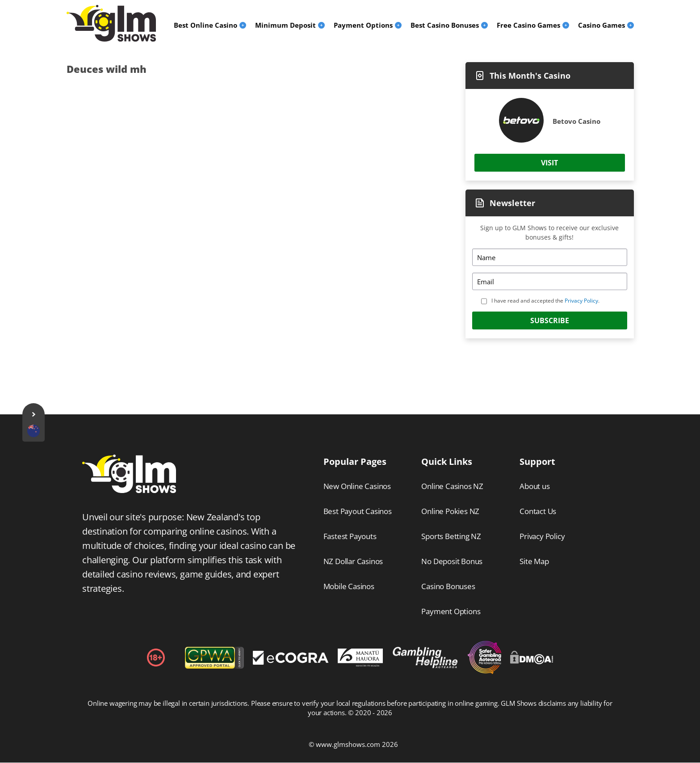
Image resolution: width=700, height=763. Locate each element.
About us (534, 486)
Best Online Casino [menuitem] (205, 25)
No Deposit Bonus (452, 561)
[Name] (549, 257)
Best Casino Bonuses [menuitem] (445, 25)
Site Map (534, 561)
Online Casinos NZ (452, 486)
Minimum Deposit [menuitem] (285, 25)
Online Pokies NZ (450, 511)
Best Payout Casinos (358, 511)
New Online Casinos (357, 486)
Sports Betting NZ (451, 536)
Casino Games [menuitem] (601, 25)
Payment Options (451, 611)
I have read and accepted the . (545, 301)
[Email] (549, 281)
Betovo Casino (576, 121)
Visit (549, 163)
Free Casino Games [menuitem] (528, 25)
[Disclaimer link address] (291, 662)
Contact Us (538, 511)
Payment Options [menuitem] (363, 25)
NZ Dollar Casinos (353, 561)
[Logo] (111, 23)
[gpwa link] (214, 666)
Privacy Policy (581, 301)
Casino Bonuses (448, 586)
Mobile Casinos (349, 586)
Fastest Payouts (350, 536)
